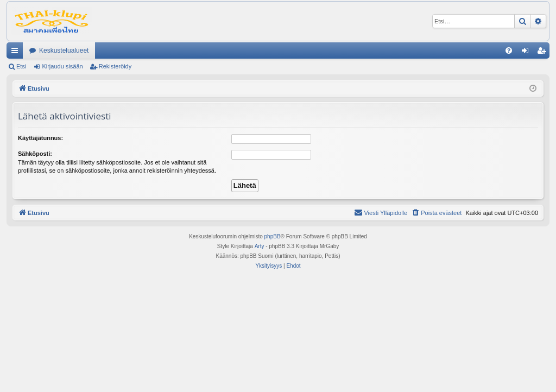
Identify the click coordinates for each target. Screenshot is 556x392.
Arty (260, 246)
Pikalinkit (17, 53)
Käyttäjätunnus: (40, 138)
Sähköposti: (35, 154)
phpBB (273, 236)
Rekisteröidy (115, 66)
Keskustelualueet (64, 50)
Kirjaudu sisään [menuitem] (527, 53)
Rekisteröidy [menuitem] (544, 53)
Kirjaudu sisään (62, 66)
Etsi (21, 66)
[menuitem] (509, 50)
